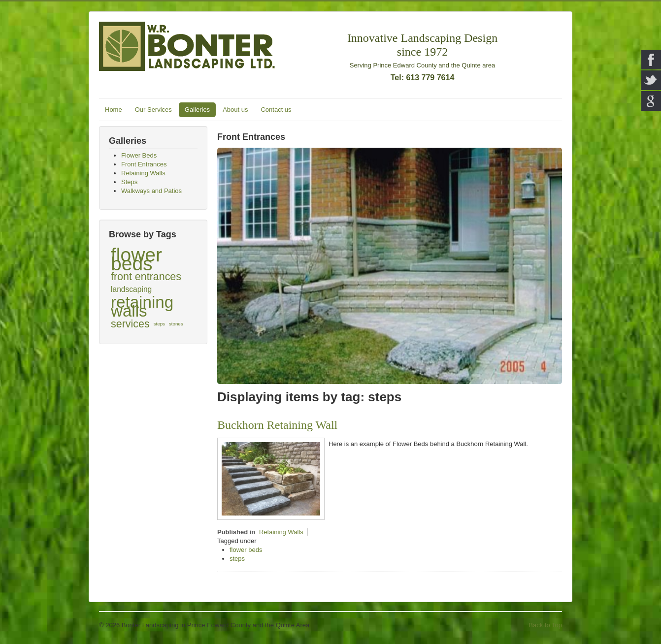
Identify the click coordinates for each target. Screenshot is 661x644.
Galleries (197, 110)
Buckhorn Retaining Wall (277, 425)
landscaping (131, 289)
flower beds (136, 259)
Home (114, 110)
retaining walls (142, 307)
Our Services (153, 110)
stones (176, 324)
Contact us (276, 110)
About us (235, 110)
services (130, 324)
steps (159, 324)
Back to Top (545, 625)
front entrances (146, 277)
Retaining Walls (281, 532)
